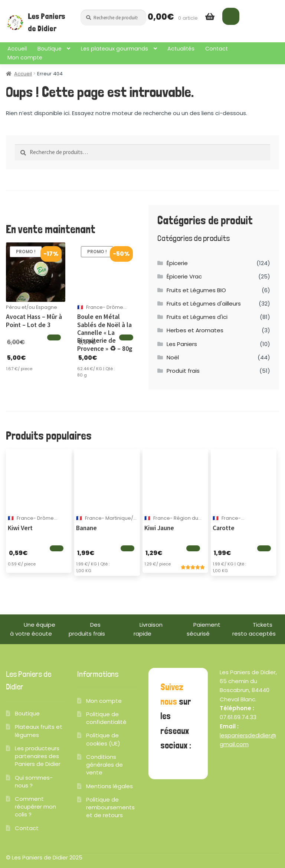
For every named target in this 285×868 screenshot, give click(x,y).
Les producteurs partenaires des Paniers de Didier (38, 756)
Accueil (17, 49)
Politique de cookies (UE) (103, 739)
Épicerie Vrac (184, 276)
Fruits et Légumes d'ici (197, 317)
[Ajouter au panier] (54, 337)
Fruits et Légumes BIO (196, 290)
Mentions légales (109, 786)
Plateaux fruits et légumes (39, 731)
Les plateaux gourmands (114, 49)
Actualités (181, 49)
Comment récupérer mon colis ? (35, 807)
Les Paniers (182, 344)
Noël (173, 357)
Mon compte (25, 58)
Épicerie (177, 263)
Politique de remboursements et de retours (110, 807)
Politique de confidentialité (106, 718)
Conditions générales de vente (104, 765)
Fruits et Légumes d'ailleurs (204, 304)
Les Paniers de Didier (47, 22)
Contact (217, 49)
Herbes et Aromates (195, 330)
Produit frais (183, 371)
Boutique (50, 49)
